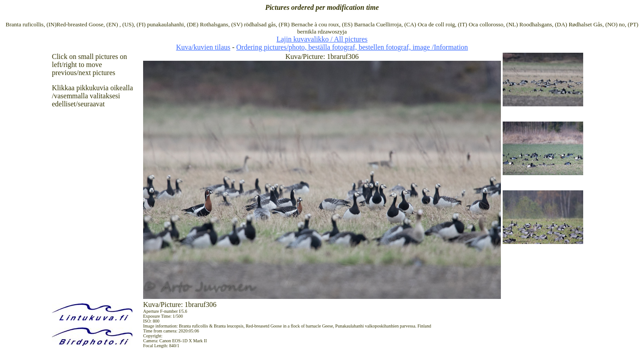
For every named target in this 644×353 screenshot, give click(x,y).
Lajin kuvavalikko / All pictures (322, 39)
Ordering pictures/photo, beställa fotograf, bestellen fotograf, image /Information (352, 47)
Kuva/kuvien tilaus (203, 47)
